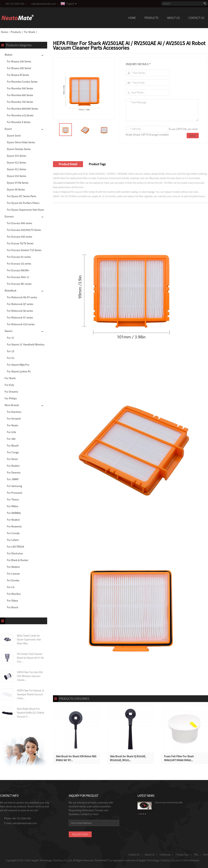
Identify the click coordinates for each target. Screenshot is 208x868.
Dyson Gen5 (14, 136)
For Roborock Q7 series (20, 304)
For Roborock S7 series (20, 318)
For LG (11, 587)
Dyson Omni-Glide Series (21, 142)
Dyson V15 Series (17, 156)
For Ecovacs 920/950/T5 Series (24, 230)
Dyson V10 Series (17, 176)
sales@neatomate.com (44, 4)
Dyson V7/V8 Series (18, 183)
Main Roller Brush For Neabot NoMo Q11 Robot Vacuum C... (31, 713)
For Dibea (12, 601)
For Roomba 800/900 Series (23, 109)
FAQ (196, 855)
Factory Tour (182, 855)
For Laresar (13, 574)
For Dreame (11, 392)
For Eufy (9, 385)
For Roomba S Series (19, 122)
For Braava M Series (18, 75)
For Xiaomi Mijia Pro (18, 365)
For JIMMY (13, 479)
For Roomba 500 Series (20, 88)
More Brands (12, 405)
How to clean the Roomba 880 (169, 802)
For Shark (30, 32)
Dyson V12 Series (17, 163)
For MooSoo (14, 594)
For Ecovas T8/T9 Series (20, 243)
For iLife (11, 432)
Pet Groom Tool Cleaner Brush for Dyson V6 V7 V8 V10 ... (30, 658)
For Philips (11, 398)
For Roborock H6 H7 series (22, 297)
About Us (173, 18)
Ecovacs (9, 216)
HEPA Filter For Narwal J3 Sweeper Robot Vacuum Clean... (31, 694)
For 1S (10, 351)
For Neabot (13, 520)
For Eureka (13, 580)
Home (132, 18)
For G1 (11, 358)
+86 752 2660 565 (15, 4)
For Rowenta (14, 526)
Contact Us (196, 18)
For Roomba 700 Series (20, 102)
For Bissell (13, 446)
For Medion (13, 567)
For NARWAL (14, 513)
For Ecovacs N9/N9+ (18, 270)
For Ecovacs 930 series (20, 237)
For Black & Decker (18, 560)
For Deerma (14, 473)
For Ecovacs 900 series (20, 223)
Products (151, 18)
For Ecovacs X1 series (19, 257)
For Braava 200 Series (19, 61)
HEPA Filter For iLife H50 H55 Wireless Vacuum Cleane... (30, 676)
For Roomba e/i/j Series (20, 115)
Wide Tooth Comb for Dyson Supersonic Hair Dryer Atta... (29, 639)
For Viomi (12, 459)
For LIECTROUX (16, 547)
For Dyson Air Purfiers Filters (23, 203)
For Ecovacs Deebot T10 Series (24, 250)
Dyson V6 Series (16, 189)
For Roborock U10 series (21, 324)
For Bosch (13, 607)
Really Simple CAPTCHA (139, 135)
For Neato (13, 425)
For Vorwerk (14, 419)
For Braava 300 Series (19, 68)
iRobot (8, 55)
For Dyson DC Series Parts (22, 196)
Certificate (165, 855)
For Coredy (13, 533)
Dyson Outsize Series (19, 149)
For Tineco (13, 499)
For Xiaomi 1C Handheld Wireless (26, 344)
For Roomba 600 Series (20, 95)
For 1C (11, 338)
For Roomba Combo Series (22, 82)
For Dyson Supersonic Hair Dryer (26, 210)
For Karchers (14, 412)
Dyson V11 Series (17, 169)
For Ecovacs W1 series (19, 284)
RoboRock (10, 291)
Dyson (8, 129)
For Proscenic (15, 493)
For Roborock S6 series (20, 311)
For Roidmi (13, 466)
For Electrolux (15, 553)
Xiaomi (8, 331)
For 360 (11, 439)
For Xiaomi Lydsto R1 (19, 371)
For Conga (13, 452)
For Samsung (14, 486)
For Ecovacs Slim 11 (18, 277)
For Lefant (13, 540)
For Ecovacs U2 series (19, 264)
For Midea (13, 506)
